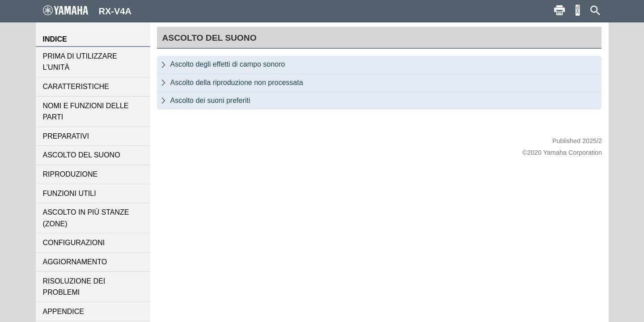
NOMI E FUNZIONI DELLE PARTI (86, 112)
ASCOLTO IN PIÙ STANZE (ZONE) (86, 218)
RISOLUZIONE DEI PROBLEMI (74, 287)
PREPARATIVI (66, 136)
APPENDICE (64, 311)
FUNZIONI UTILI (70, 193)
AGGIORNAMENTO (75, 262)
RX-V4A (87, 11)
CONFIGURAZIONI (74, 243)
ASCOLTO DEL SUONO (82, 155)
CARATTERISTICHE (76, 87)
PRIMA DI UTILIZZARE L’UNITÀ (80, 62)
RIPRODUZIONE (70, 174)
